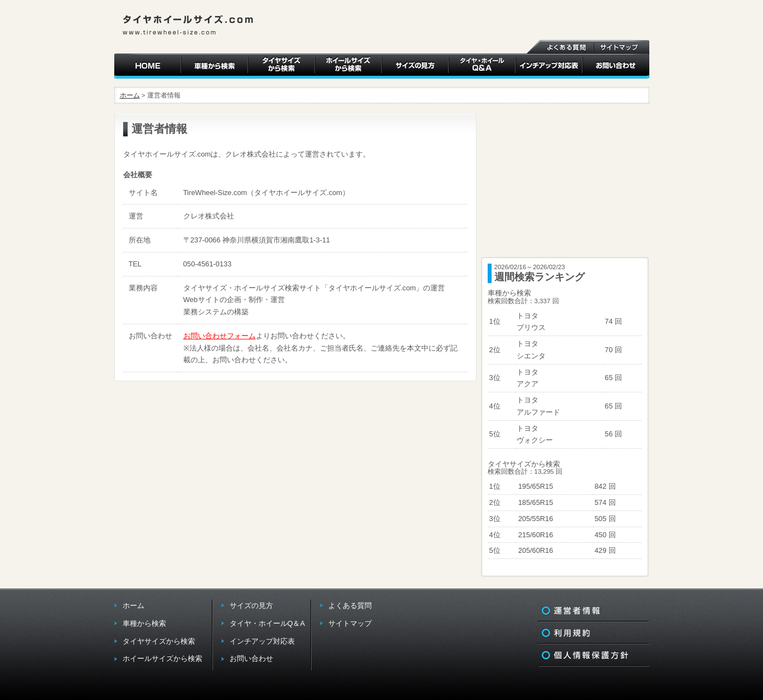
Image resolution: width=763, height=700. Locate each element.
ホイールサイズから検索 (162, 658)
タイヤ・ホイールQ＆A (268, 623)
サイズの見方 (251, 606)
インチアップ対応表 (262, 641)
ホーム (130, 95)
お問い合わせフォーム (220, 336)
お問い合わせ (251, 658)
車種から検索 (144, 623)
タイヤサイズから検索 (159, 641)
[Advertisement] (566, 183)
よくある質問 (350, 606)
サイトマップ (350, 623)
